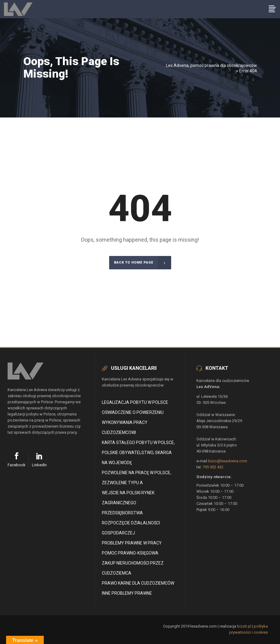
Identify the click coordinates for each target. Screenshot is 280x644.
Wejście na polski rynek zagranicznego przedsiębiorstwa (128, 503)
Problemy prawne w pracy (132, 543)
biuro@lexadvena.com (228, 461)
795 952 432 (213, 467)
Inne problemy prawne (127, 593)
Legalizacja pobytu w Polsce (135, 402)
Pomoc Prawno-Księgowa (130, 553)
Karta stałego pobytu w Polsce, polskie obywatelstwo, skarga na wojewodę (138, 453)
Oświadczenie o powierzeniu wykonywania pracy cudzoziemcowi (133, 422)
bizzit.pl (244, 626)
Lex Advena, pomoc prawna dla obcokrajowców (211, 65)
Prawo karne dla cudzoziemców (138, 583)
